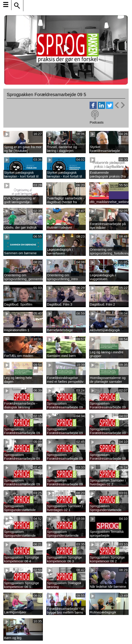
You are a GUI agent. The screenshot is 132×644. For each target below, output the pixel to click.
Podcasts (97, 122)
